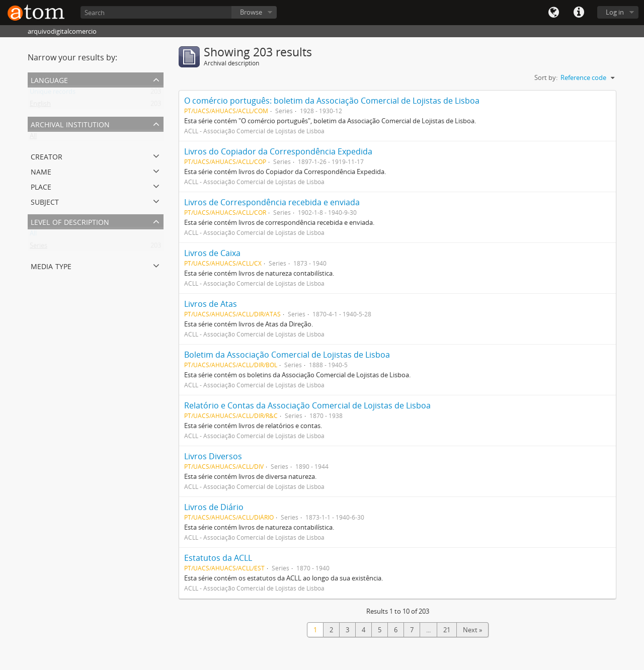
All (33, 138)
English (40, 106)
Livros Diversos (213, 456)
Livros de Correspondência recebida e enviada (272, 202)
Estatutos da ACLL (218, 558)
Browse (251, 12)
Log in (615, 12)
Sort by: (546, 77)
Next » (472, 630)
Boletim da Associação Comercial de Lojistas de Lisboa (287, 355)
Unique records (53, 94)
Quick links (579, 13)
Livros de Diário (214, 507)
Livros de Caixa (212, 253)
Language (553, 13)
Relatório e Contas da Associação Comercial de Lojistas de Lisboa (307, 405)
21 (447, 630)
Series (38, 247)
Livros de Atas (211, 304)
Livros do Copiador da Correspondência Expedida (278, 151)
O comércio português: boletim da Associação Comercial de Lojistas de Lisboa (332, 101)
